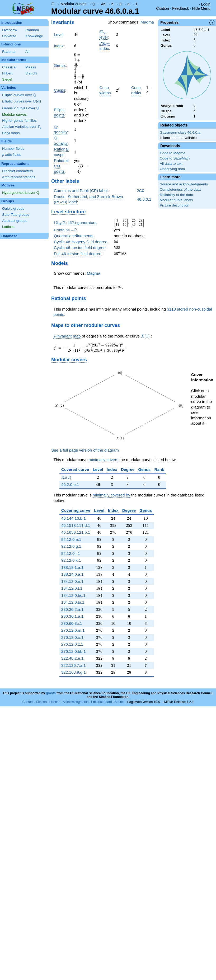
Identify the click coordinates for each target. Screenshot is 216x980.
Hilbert (7, 73)
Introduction (12, 23)
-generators (75, 223)
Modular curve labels (176, 200)
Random (32, 30)
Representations (15, 164)
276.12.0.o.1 (72, 637)
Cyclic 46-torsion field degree (80, 248)
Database (9, 236)
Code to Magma (173, 153)
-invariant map (67, 336)
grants (51, 693)
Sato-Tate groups (16, 215)
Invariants (63, 22)
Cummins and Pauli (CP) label (81, 191)
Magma (147, 22)
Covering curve (76, 510)
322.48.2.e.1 (72, 658)
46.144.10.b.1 (74, 518)
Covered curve (75, 469)
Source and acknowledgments (184, 184)
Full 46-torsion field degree (78, 254)
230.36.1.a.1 (72, 616)
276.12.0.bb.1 (74, 651)
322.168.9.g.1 (74, 672)
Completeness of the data (180, 189)
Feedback (180, 8)
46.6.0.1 (144, 199)
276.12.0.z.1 (72, 644)
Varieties (9, 88)
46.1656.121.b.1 (76, 532)
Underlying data (172, 169)
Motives (8, 185)
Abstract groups (15, 221)
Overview (10, 30)
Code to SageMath (175, 158)
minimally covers (104, 460)
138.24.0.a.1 (72, 574)
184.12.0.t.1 (72, 588)
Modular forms (14, 60)
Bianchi (31, 73)
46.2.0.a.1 (70, 484)
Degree (128, 469)
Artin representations (19, 177)
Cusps (60, 90)
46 (103, 4)
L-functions (11, 44)
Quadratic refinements (74, 236)
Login (206, 4)
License (55, 702)
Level (59, 34)
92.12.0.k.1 (71, 560)
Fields (6, 141)
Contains (65, 230)
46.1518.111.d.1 (76, 525)
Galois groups (13, 208)
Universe (9, 36)
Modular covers (69, 360)
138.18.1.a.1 (72, 567)
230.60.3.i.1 (72, 623)
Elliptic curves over (19, 95)
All (27, 52)
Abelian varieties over (22, 127)
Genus (60, 65)
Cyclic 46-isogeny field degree (81, 242)
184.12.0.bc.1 (73, 595)
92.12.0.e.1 (71, 539)
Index (59, 46)
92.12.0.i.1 (71, 553)
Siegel (7, 79)
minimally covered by (111, 495)
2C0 (140, 191)
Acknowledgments (76, 702)
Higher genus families (19, 121)
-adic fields (12, 155)
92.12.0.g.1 (71, 546)
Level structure (69, 212)
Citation (163, 8)
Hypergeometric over (21, 193)
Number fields (13, 149)
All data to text (171, 164)
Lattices (8, 227)
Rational (9, 52)
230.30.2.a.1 (72, 609)
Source (120, 702)
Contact (28, 702)
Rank (159, 469)
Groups (8, 201)
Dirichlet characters (17, 171)
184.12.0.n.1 (72, 581)
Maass (31, 67)
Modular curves (73, 4)
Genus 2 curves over (21, 108)
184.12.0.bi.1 (73, 602)
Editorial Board (102, 702)
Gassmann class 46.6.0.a (180, 132)
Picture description (175, 205)
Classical (9, 67)
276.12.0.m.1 (73, 630)
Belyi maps (11, 133)
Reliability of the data (176, 195)
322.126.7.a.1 (74, 665)
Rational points (69, 298)
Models (60, 263)
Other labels (65, 181)
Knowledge (34, 36)
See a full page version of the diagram (85, 450)
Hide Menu (201, 8)
